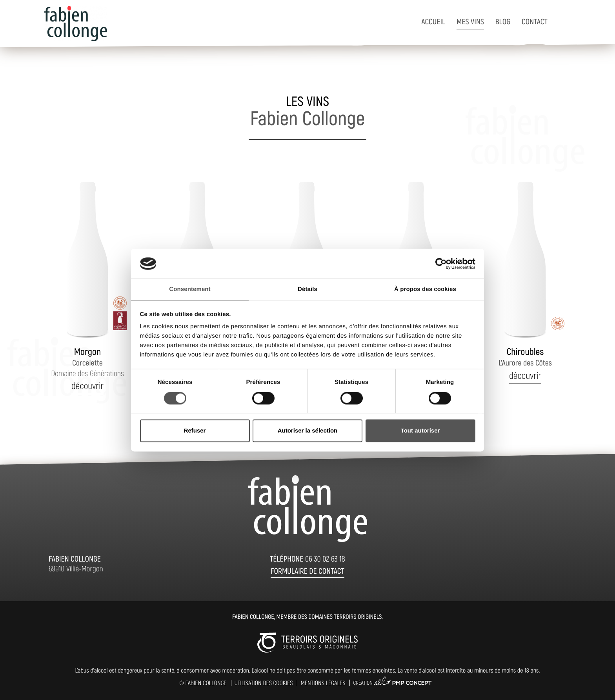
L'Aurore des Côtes (525, 357)
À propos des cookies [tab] (425, 290)
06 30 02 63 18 (325, 558)
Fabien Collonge (206, 683)
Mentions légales (323, 683)
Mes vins (470, 21)
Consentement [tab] (190, 290)
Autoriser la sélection (308, 431)
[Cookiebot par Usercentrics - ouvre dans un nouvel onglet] (441, 264)
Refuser (195, 431)
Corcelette (87, 362)
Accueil (433, 21)
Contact (535, 21)
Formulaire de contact (307, 571)
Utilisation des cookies (264, 683)
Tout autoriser (420, 431)
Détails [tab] (307, 290)
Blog (503, 21)
